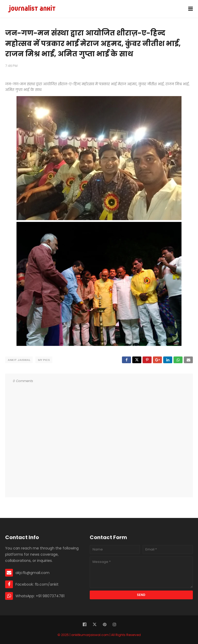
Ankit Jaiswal (19, 360)
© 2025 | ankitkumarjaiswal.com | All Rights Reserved (99, 635)
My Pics (44, 360)
